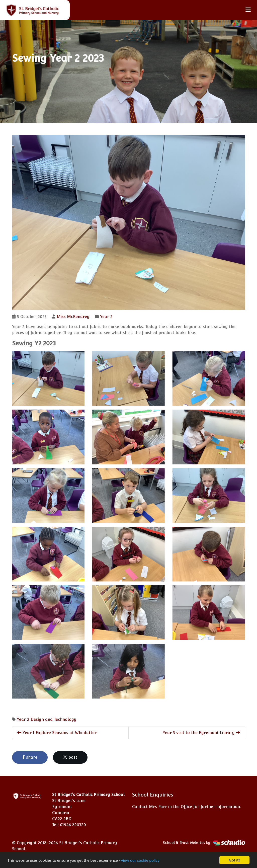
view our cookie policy (140, 860)
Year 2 (106, 317)
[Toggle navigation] (248, 10)
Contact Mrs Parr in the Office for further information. (187, 807)
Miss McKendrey (73, 317)
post (70, 757)
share (30, 757)
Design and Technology (54, 719)
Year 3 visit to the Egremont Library (201, 733)
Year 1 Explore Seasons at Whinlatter (57, 733)
